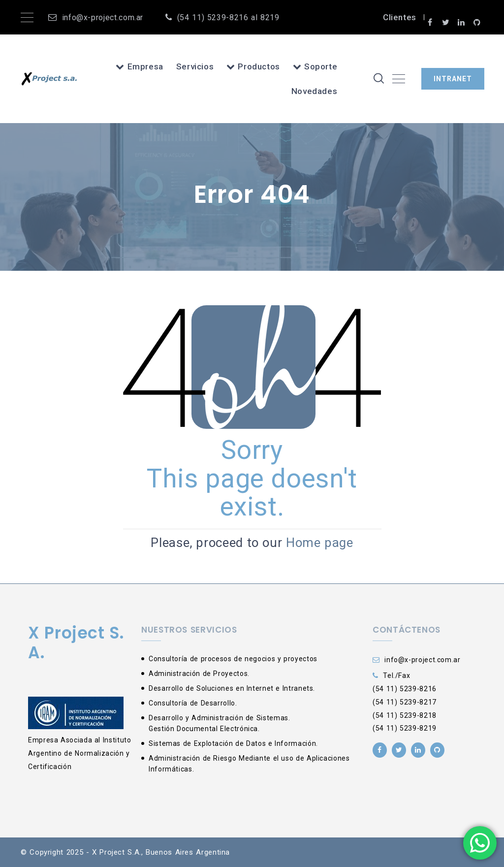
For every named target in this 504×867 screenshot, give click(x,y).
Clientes (400, 17)
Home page (320, 543)
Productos (253, 66)
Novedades (315, 91)
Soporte (315, 66)
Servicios (195, 66)
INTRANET (453, 79)
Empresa (140, 66)
